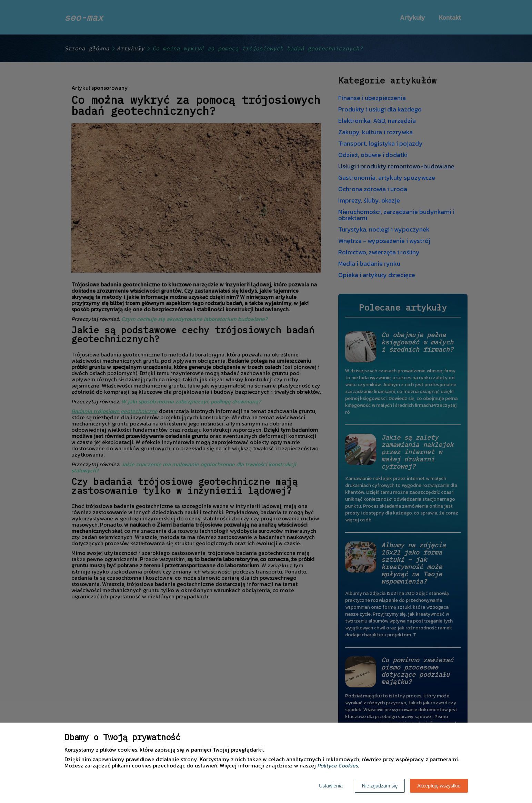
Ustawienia (331, 786)
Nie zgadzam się (380, 786)
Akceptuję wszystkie (439, 786)
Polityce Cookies (338, 765)
